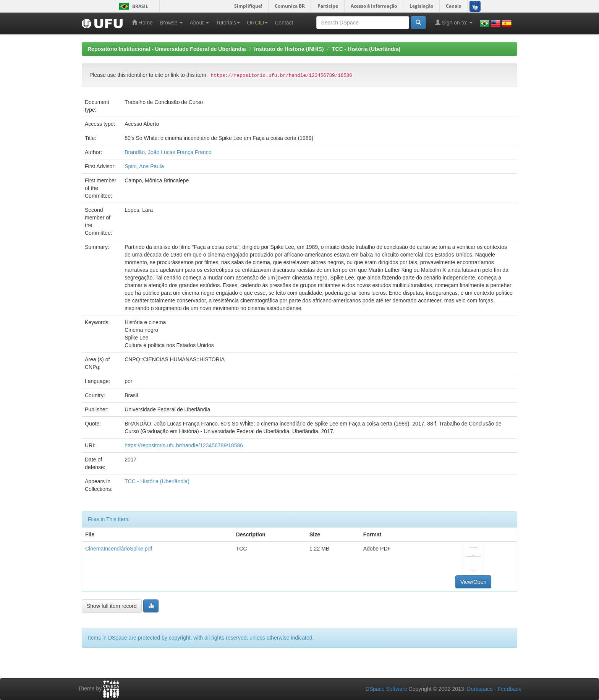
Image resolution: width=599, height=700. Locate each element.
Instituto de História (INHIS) (289, 49)
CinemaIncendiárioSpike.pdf (119, 549)
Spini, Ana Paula (144, 166)
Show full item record (112, 606)
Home (142, 22)
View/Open (473, 582)
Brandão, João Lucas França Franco (168, 152)
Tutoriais (228, 23)
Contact (284, 23)
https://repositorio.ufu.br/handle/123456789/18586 (184, 445)
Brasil (132, 6)
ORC (257, 23)
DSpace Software (386, 689)
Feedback (509, 689)
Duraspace (480, 689)
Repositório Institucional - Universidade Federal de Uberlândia (167, 49)
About (199, 23)
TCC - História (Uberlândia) (366, 49)
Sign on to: (454, 22)
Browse (171, 23)
